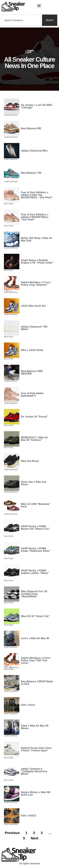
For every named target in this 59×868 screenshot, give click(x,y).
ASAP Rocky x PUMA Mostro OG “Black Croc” (36, 528)
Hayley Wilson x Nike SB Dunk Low (36, 793)
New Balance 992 (31, 128)
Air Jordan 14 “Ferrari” (35, 417)
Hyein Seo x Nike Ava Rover (34, 483)
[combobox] (21, 20)
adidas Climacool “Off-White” (34, 328)
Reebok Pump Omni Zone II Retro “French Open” (36, 749)
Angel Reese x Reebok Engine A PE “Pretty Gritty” (37, 261)
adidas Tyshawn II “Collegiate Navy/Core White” (34, 771)
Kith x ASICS (29, 816)
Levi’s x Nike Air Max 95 (35, 638)
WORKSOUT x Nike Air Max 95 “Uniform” (35, 439)
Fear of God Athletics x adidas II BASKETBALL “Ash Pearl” (35, 217)
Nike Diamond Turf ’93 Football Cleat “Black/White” (34, 594)
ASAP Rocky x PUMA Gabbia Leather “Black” (35, 572)
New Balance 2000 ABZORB (32, 372)
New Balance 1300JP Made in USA (37, 683)
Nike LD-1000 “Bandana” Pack (36, 505)
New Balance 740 (31, 173)
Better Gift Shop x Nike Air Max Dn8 (37, 239)
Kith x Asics (28, 705)
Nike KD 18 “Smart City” (35, 616)
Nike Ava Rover (30, 461)
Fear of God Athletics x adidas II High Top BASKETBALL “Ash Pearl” (37, 195)
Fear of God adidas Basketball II (32, 394)
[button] (39, 6)
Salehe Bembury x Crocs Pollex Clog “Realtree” (36, 284)
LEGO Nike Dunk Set (33, 306)
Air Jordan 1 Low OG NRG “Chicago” (37, 106)
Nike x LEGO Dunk (32, 350)
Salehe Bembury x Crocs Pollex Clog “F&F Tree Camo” (36, 660)
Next (35, 838)
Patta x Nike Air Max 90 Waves (35, 727)
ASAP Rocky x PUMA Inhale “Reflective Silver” (36, 550)
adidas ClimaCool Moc (34, 151)
